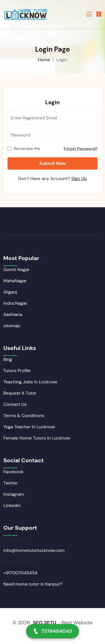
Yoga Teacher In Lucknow (29, 427)
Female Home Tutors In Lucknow (37, 438)
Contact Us (15, 404)
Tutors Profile (17, 371)
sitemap (12, 326)
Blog (8, 359)
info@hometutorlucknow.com (34, 550)
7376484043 (53, 631)
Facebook (13, 472)
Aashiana (13, 314)
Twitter (11, 483)
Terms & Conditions (24, 416)
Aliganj (10, 292)
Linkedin (12, 505)
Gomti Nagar (17, 269)
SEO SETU (44, 623)
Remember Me (27, 149)
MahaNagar (15, 281)
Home (44, 60)
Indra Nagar (15, 303)
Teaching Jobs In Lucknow (30, 382)
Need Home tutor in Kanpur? (33, 584)
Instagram (14, 494)
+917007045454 (20, 573)
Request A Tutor (20, 393)
